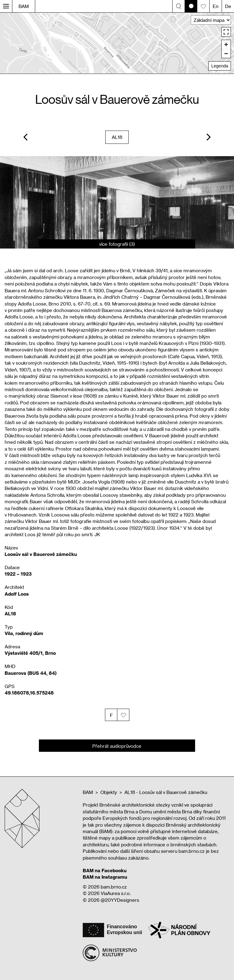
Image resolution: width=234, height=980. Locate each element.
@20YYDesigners (120, 900)
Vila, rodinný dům (24, 633)
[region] (117, 43)
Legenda (220, 66)
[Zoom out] (226, 53)
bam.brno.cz (114, 887)
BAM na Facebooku (105, 870)
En (216, 6)
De (228, 6)
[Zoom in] (226, 45)
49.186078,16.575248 (29, 693)
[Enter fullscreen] (226, 32)
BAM (24, 6)
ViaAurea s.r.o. (116, 893)
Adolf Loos (17, 594)
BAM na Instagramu (105, 877)
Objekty (109, 792)
